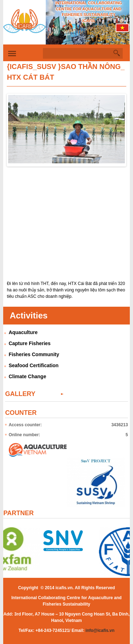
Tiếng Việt (123, 30)
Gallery (20, 394)
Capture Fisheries (29, 343)
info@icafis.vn (100, 630)
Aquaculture (23, 332)
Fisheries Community (34, 354)
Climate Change (27, 376)
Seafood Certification (34, 365)
